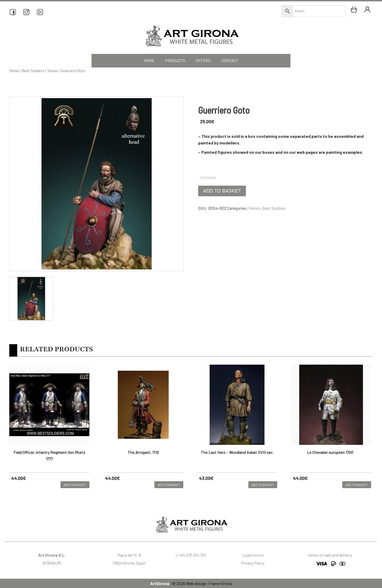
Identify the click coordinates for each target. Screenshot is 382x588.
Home (14, 71)
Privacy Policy (253, 563)
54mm (53, 71)
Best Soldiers (33, 71)
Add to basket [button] (75, 485)
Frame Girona (220, 583)
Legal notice (253, 555)
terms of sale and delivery (330, 555)
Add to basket (222, 191)
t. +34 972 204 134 (191, 555)
